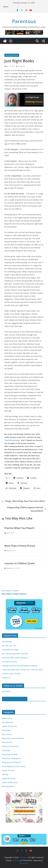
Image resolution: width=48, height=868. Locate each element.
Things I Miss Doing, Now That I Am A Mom (23, 501)
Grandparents (8, 722)
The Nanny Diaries (10, 662)
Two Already (7, 642)
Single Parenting (9, 778)
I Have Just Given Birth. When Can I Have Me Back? (23, 670)
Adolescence (7, 718)
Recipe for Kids (8, 770)
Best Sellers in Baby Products (14, 594)
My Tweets (6, 691)
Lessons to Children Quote (20, 563)
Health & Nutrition (9, 726)
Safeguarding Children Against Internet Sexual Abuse (27, 509)
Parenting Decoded (10, 754)
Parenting (6, 750)
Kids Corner (7, 734)
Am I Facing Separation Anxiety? (15, 654)
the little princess (12, 440)
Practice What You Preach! (19, 528)
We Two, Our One (9, 646)
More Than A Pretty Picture (20, 546)
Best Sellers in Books (10, 591)
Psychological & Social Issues (14, 766)
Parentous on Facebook (15, 699)
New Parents (7, 742)
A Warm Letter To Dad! (11, 674)
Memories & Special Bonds (13, 738)
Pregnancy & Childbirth (11, 762)
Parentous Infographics (11, 758)
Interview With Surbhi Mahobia (15, 658)
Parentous (24, 21)
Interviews (6, 730)
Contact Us (6, 678)
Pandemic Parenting (10, 746)
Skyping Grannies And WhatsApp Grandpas (20, 666)
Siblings (5, 774)
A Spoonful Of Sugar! (11, 650)
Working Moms (8, 786)
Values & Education (12, 55)
